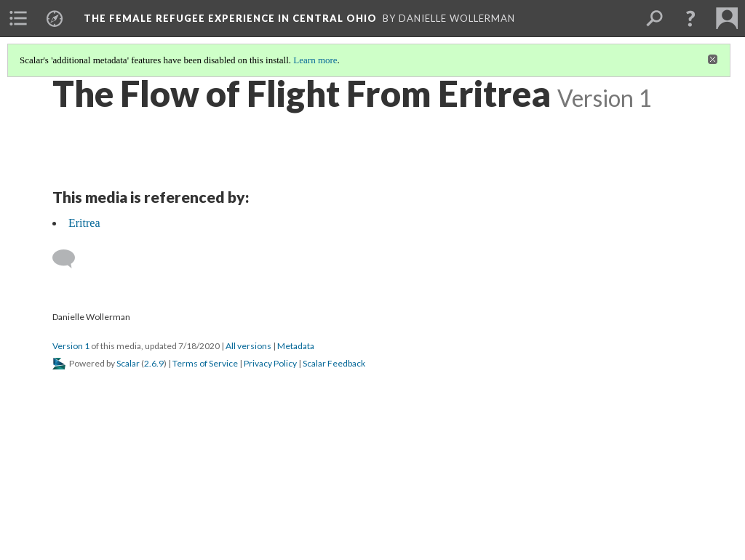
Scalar (128, 363)
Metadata (296, 346)
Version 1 (71, 346)
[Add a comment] (70, 259)
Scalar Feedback (334, 363)
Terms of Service (205, 363)
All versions (248, 346)
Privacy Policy (270, 363)
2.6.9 (154, 363)
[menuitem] (18, 18)
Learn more (315, 60)
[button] (690, 18)
